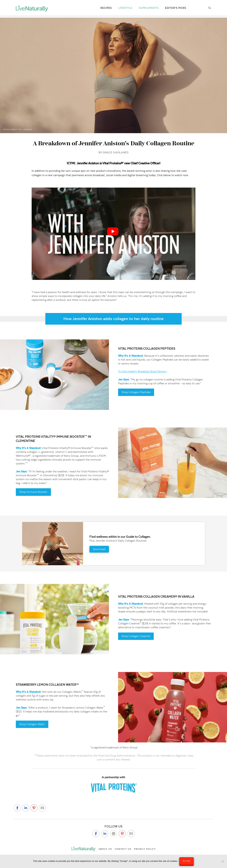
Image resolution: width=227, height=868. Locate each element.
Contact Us (123, 849)
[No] (223, 861)
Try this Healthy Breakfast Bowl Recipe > (143, 371)
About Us (105, 849)
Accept (187, 861)
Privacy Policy (145, 849)
